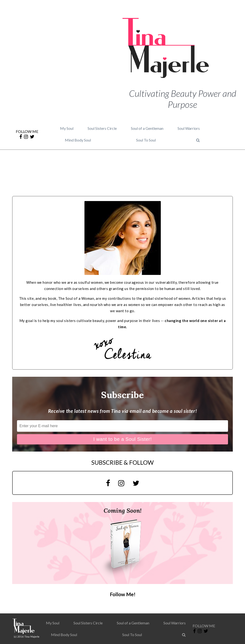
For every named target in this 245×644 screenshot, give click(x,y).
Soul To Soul (146, 140)
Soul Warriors (189, 128)
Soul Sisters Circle (102, 128)
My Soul (67, 128)
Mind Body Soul (78, 140)
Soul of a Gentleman (147, 128)
